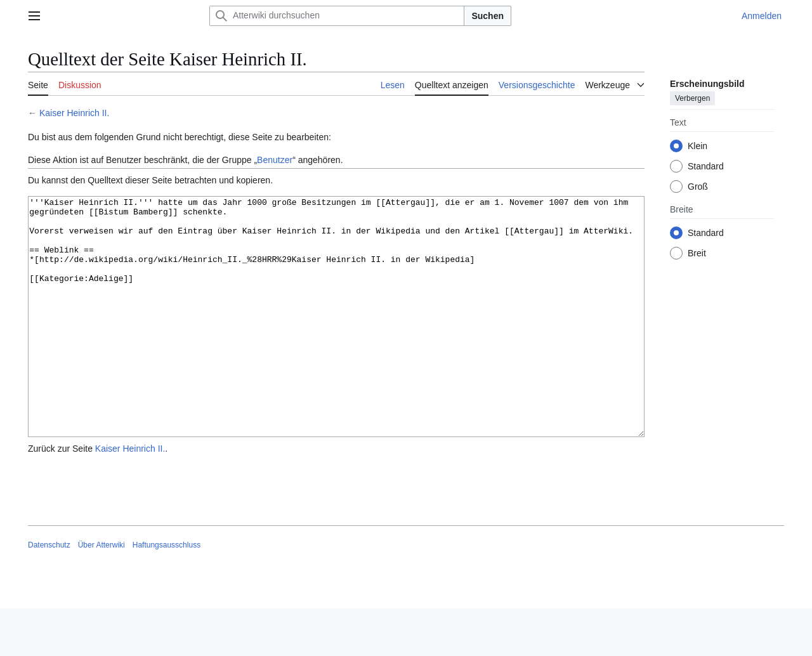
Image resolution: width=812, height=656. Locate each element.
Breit (697, 253)
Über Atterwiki (101, 593)
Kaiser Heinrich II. (74, 113)
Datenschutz (49, 593)
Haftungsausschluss (167, 593)
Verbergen (692, 98)
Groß (698, 187)
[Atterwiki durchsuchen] (337, 16)
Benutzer (275, 160)
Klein (697, 146)
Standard (706, 166)
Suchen (488, 16)
